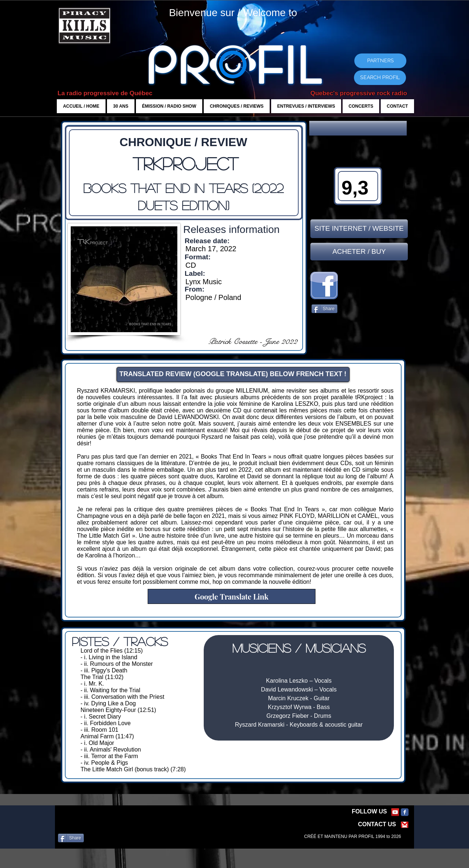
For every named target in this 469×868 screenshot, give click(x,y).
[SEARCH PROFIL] (380, 78)
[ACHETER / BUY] (359, 252)
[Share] (324, 309)
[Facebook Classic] (405, 812)
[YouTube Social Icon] (395, 812)
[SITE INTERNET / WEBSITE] (359, 229)
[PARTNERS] (380, 61)
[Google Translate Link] (232, 596)
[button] (358, 128)
